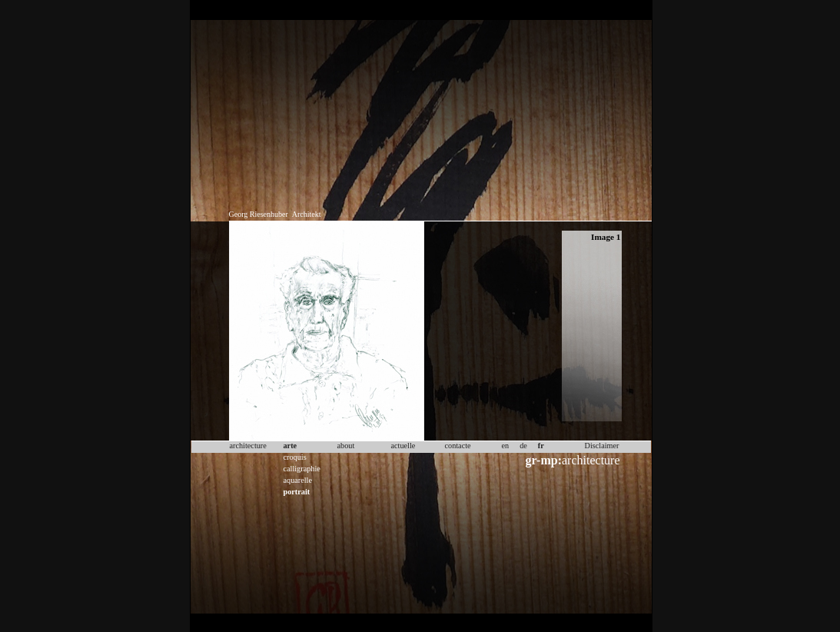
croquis (295, 457)
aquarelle (298, 480)
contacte (458, 446)
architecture (573, 460)
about (346, 446)
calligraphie (302, 469)
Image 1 (606, 237)
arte (291, 446)
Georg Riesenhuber (259, 214)
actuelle (403, 446)
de (523, 446)
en (506, 446)
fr (541, 446)
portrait (297, 492)
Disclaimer (602, 446)
